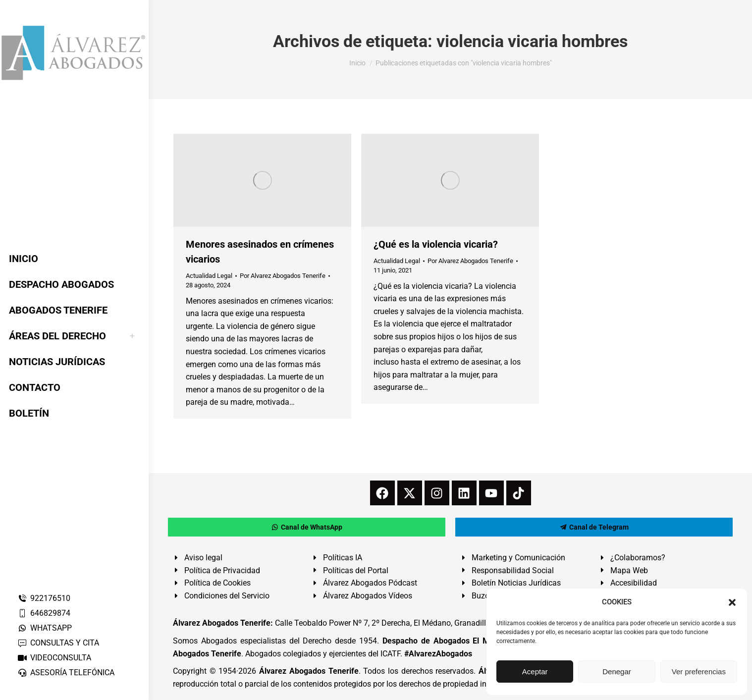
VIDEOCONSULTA (54, 658)
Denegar (617, 672)
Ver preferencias (699, 672)
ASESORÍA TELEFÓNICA (66, 673)
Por (283, 276)
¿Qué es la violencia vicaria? (436, 244)
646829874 (44, 613)
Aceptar (535, 672)
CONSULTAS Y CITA (58, 643)
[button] (732, 602)
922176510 (44, 598)
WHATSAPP (45, 628)
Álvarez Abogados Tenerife (309, 671)
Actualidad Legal (209, 276)
